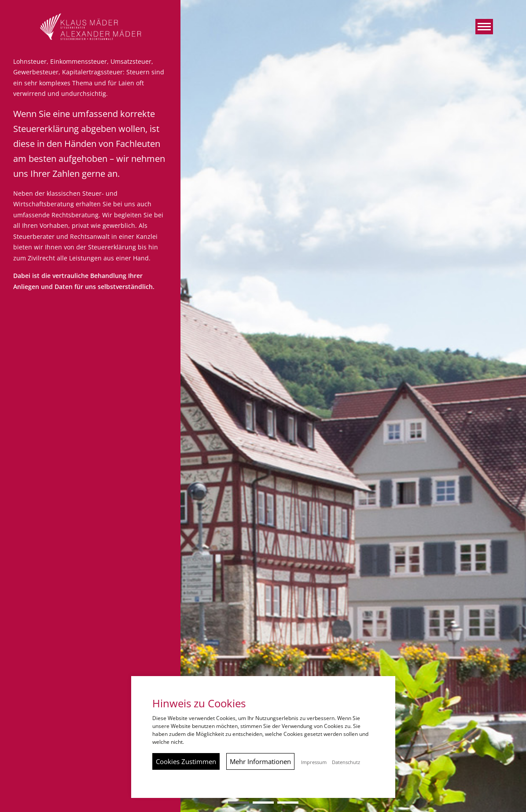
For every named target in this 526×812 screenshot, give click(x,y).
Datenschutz (346, 762)
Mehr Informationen (260, 761)
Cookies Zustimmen (186, 761)
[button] (484, 27)
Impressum (314, 762)
